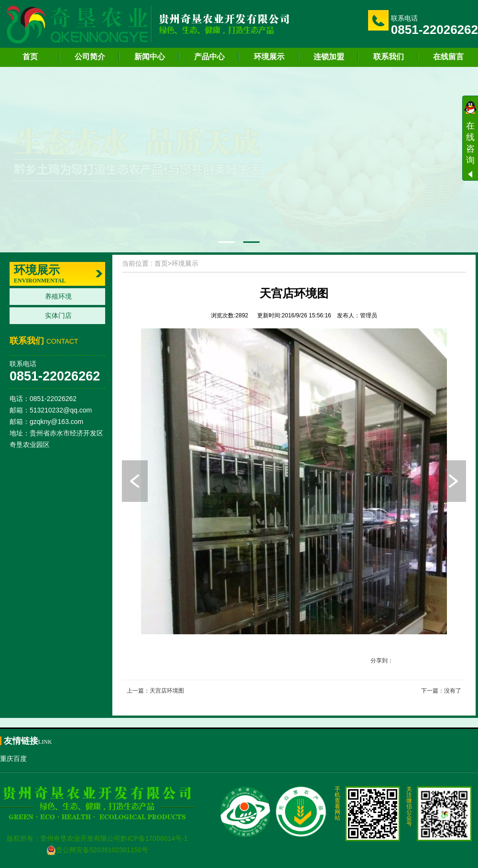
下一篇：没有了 (441, 691)
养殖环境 (58, 296)
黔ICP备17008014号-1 (154, 838)
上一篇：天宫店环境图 (155, 691)
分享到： (382, 661)
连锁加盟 (329, 57)
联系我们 (389, 57)
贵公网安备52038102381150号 (97, 850)
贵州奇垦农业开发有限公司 (80, 838)
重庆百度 (13, 759)
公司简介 (90, 57)
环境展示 (269, 57)
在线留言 (448, 57)
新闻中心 (150, 57)
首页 (30, 57)
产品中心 (209, 57)
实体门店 (58, 315)
